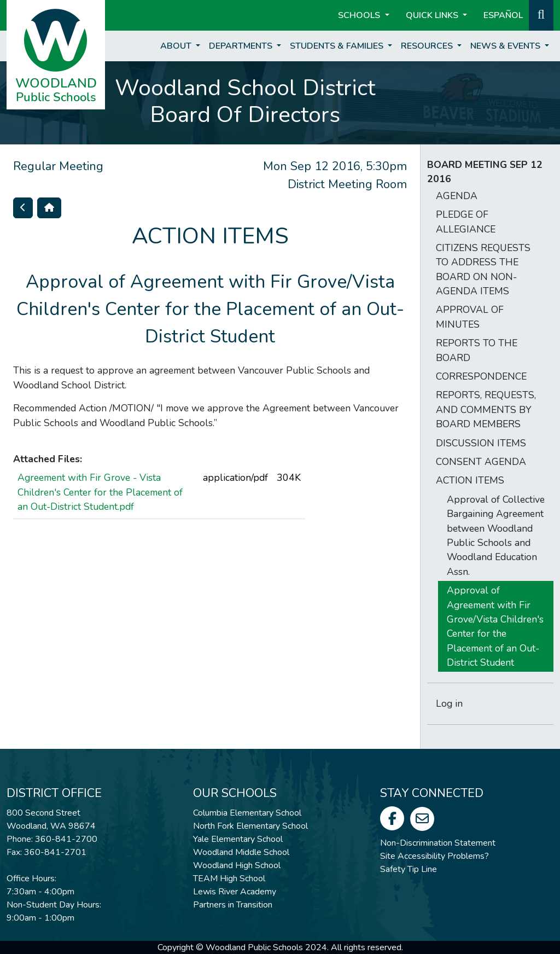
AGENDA (457, 196)
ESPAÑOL (503, 15)
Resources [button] (428, 46)
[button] (541, 14)
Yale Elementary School (238, 839)
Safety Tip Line (409, 869)
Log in (449, 703)
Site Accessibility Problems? (434, 856)
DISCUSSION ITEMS (481, 443)
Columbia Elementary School (247, 813)
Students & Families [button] (338, 46)
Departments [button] (242, 46)
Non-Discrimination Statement (438, 843)
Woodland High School (237, 865)
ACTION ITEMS (470, 480)
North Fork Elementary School (250, 826)
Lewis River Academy (235, 892)
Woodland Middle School (241, 852)
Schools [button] (360, 15)
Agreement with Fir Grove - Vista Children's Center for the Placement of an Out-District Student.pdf (100, 492)
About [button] (177, 46)
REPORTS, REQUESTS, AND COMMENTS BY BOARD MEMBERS (486, 409)
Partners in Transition (233, 905)
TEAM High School (229, 879)
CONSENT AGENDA (481, 462)
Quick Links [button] (433, 15)
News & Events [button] (506, 46)
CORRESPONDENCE (481, 376)
